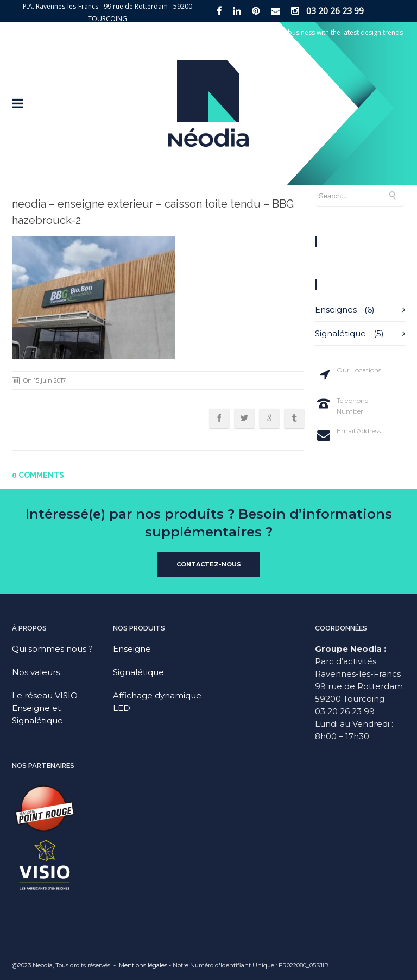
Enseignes (336, 310)
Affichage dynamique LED (157, 702)
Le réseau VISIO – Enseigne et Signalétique (48, 708)
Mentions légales (143, 965)
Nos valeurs (36, 672)
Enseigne (132, 649)
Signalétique (340, 333)
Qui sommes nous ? (52, 649)
